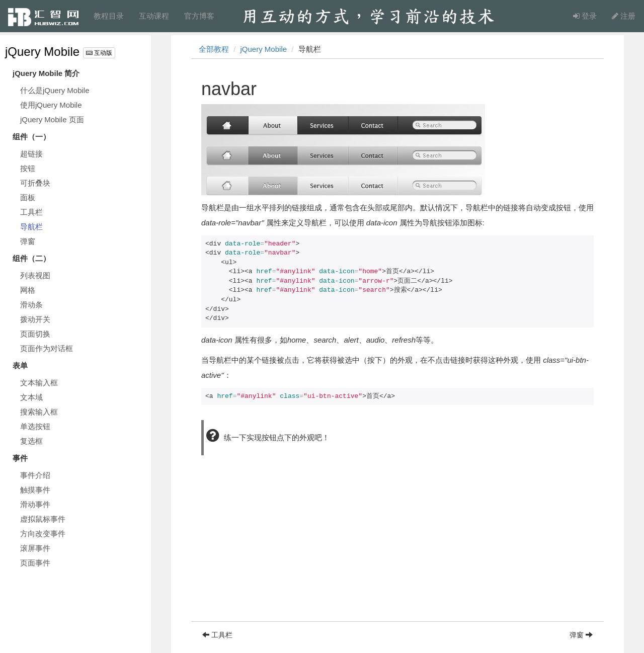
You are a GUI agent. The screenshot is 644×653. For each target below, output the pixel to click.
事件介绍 (35, 475)
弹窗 (28, 241)
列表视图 (35, 275)
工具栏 (31, 212)
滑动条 (31, 305)
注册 (624, 16)
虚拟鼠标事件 (43, 519)
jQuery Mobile (42, 52)
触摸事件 (35, 490)
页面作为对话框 (47, 348)
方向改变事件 (43, 534)
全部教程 (214, 49)
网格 (28, 290)
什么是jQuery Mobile (55, 90)
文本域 (31, 397)
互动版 (99, 53)
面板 (28, 197)
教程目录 (109, 16)
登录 (585, 16)
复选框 (31, 441)
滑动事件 (35, 504)
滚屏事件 (35, 548)
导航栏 (31, 227)
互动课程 (154, 16)
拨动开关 (35, 319)
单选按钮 (35, 426)
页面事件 (35, 563)
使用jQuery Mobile (51, 105)
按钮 (28, 168)
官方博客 (199, 16)
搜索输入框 (39, 412)
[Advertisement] (397, 551)
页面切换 (35, 334)
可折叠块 (35, 183)
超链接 (31, 154)
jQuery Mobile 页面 (52, 119)
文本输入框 (39, 383)
